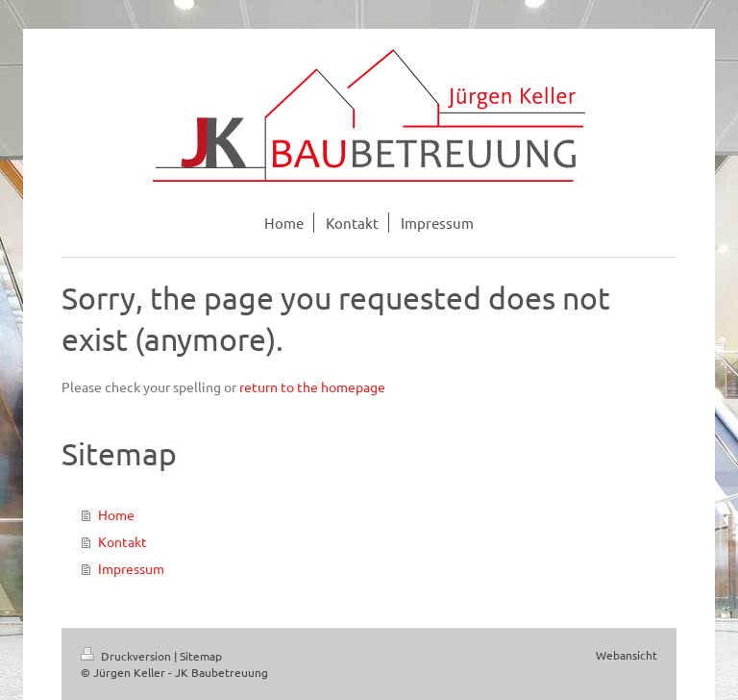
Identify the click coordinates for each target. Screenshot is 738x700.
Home (116, 514)
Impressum (131, 568)
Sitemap (201, 656)
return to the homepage (312, 387)
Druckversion (127, 656)
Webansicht (627, 655)
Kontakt (123, 541)
